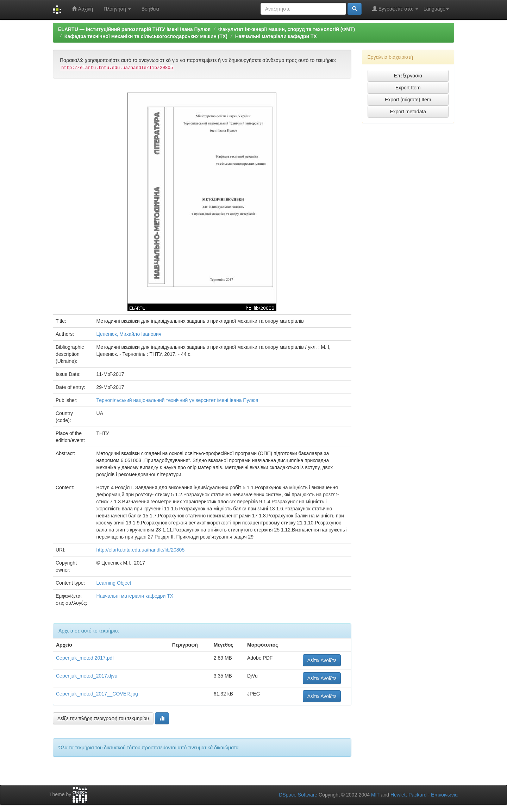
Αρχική (82, 9)
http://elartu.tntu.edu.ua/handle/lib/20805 (141, 550)
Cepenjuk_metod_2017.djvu (87, 676)
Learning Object (114, 583)
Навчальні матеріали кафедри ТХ (276, 36)
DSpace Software (298, 795)
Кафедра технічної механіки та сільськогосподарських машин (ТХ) (146, 36)
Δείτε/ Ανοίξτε (322, 660)
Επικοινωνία (444, 795)
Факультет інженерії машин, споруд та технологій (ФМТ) (287, 29)
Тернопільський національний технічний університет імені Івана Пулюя (177, 400)
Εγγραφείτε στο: (395, 9)
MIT (375, 795)
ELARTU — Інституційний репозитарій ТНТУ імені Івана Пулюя (134, 29)
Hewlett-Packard (409, 795)
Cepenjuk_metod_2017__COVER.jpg (97, 694)
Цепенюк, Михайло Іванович (129, 334)
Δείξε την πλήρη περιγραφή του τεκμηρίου (103, 718)
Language (436, 9)
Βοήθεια (150, 9)
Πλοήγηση (117, 9)
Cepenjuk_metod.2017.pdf (85, 658)
